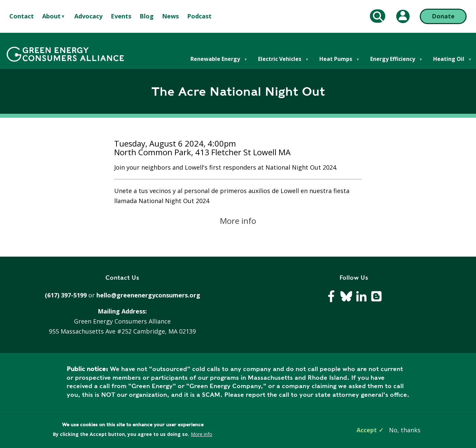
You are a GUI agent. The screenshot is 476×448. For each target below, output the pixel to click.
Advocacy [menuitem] (88, 16)
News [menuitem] (170, 16)
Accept (367, 430)
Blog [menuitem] (147, 16)
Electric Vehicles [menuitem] (279, 62)
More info (238, 221)
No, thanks (405, 430)
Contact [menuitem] (22, 16)
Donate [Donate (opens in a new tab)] (443, 16)
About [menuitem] (51, 16)
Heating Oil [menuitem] (448, 62)
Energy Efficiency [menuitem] (392, 62)
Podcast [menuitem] (199, 16)
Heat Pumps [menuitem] (335, 62)
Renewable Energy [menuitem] (215, 62)
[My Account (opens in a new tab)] (403, 16)
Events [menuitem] (121, 16)
